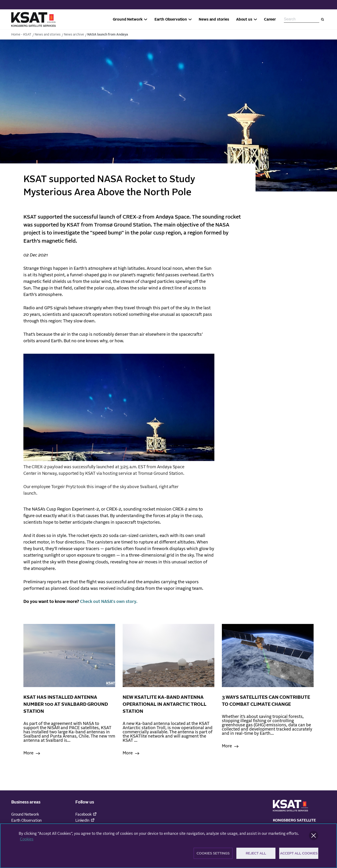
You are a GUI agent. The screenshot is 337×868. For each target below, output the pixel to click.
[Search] (322, 19)
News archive (74, 35)
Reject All (256, 855)
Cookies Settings (213, 855)
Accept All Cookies (299, 855)
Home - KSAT (21, 35)
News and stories (48, 35)
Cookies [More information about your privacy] (27, 841)
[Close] (314, 837)
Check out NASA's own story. (109, 602)
